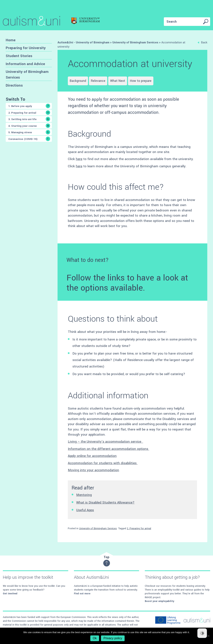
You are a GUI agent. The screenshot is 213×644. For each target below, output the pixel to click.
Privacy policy (113, 638)
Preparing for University (26, 48)
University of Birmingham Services (27, 75)
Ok (95, 638)
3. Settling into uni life (29, 119)
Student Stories (19, 56)
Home (11, 40)
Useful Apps (85, 510)
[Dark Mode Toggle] (202, 633)
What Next (118, 81)
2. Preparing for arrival (29, 113)
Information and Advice (25, 64)
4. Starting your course (29, 126)
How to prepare (141, 81)
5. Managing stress (29, 132)
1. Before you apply (29, 106)
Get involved (10, 594)
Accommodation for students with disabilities (103, 463)
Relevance (98, 81)
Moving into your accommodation (93, 470)
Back (202, 43)
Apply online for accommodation (92, 456)
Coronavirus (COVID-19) (29, 139)
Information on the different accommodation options (109, 449)
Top (107, 561)
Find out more (82, 594)
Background (78, 81)
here (79, 159)
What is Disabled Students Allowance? (105, 503)
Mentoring (84, 495)
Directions (14, 85)
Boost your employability (159, 601)
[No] (208, 636)
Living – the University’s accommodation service (105, 442)
